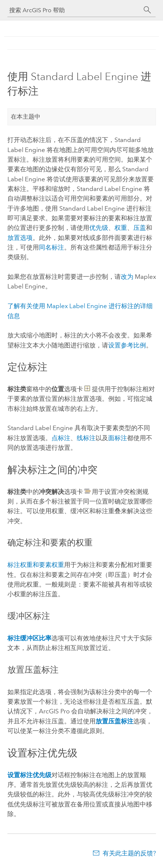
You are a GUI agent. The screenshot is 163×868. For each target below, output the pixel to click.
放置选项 (20, 238)
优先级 (99, 228)
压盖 (140, 228)
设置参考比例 (127, 345)
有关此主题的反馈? (129, 853)
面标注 (118, 438)
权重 (121, 228)
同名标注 (51, 247)
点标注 (61, 438)
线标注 (86, 438)
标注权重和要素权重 (36, 565)
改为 (127, 277)
